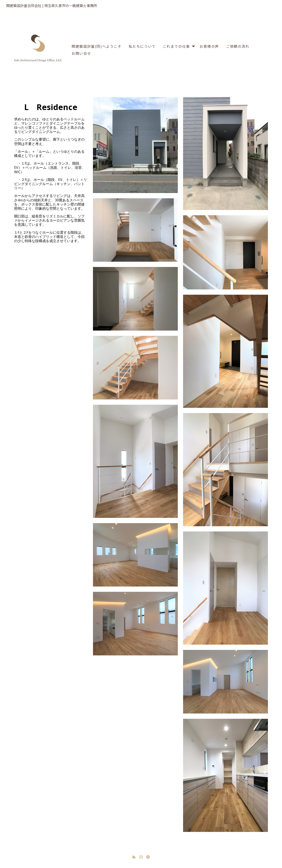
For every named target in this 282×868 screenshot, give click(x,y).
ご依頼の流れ (238, 46)
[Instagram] (141, 857)
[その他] (148, 857)
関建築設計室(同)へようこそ (96, 46)
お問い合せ (81, 53)
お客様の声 (209, 46)
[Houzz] (134, 857)
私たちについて (142, 46)
